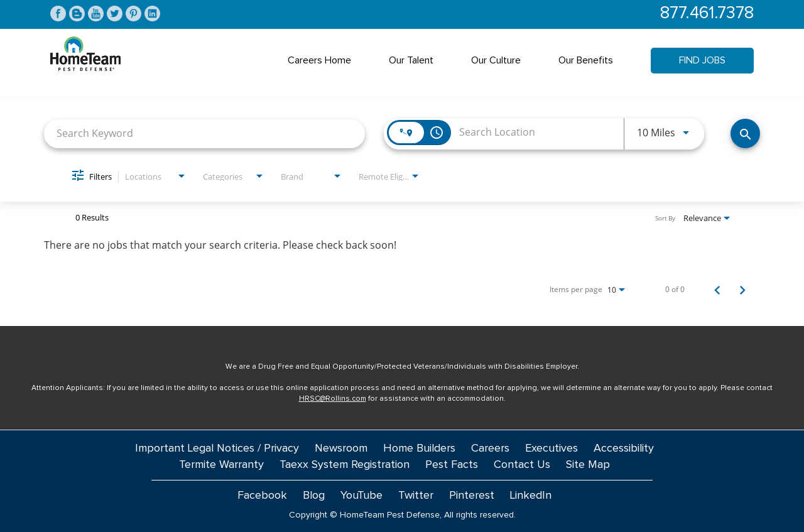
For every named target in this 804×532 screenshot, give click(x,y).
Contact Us (522, 465)
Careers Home (319, 60)
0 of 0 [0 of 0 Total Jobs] (675, 290)
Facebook (262, 496)
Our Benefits (586, 60)
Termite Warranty (221, 465)
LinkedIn (531, 496)
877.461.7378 (707, 14)
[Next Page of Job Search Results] (742, 290)
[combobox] (204, 133)
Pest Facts (452, 465)
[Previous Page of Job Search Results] (717, 290)
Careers (490, 448)
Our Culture (496, 60)
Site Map (588, 465)
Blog (314, 496)
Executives (551, 448)
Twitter (416, 496)
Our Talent (411, 60)
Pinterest (472, 496)
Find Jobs (702, 60)
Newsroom (341, 448)
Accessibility (624, 448)
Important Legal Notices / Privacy (217, 448)
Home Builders (419, 448)
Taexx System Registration (345, 465)
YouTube (361, 496)
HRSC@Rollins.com (333, 399)
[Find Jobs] (745, 133)
